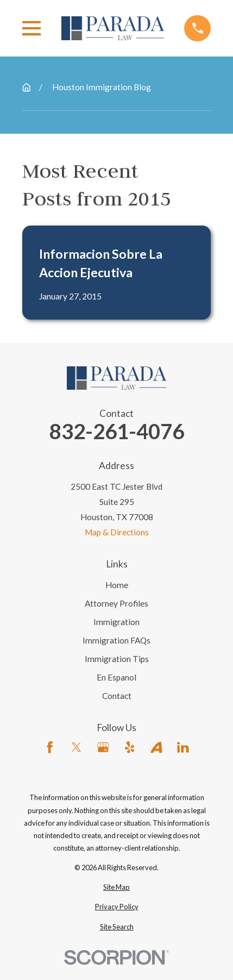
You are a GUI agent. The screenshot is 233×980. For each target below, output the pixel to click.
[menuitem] (117, 887)
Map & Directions (117, 532)
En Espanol (117, 677)
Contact (117, 696)
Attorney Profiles (117, 603)
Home (117, 585)
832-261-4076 (117, 431)
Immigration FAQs (117, 640)
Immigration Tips (117, 659)
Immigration (117, 622)
